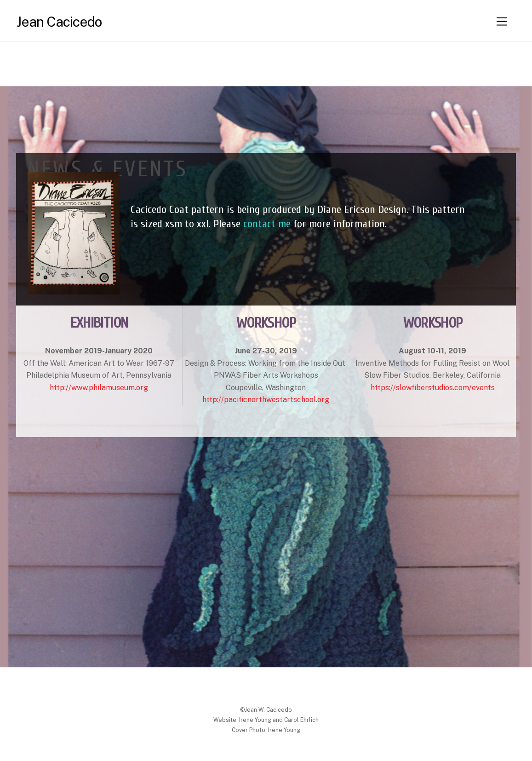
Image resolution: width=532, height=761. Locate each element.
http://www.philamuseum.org (99, 388)
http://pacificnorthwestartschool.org (266, 400)
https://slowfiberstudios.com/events (433, 388)
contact (261, 224)
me (284, 224)
